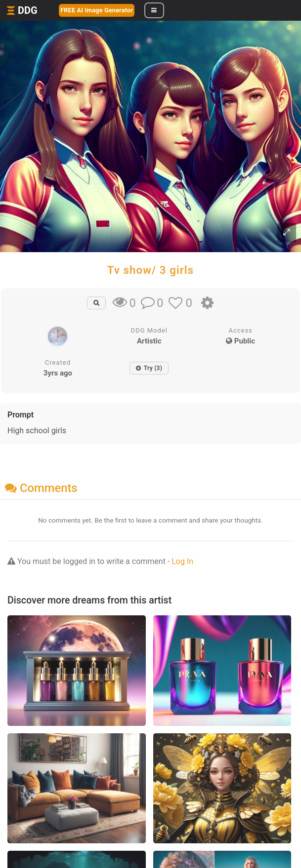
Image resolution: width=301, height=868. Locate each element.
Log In (182, 561)
